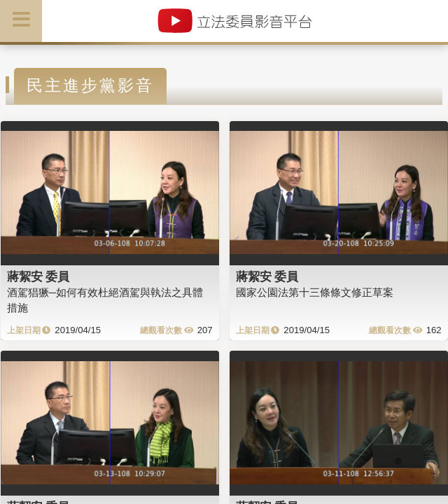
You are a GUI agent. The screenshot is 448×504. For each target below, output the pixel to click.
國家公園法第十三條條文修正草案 (315, 292)
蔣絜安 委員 (38, 276)
